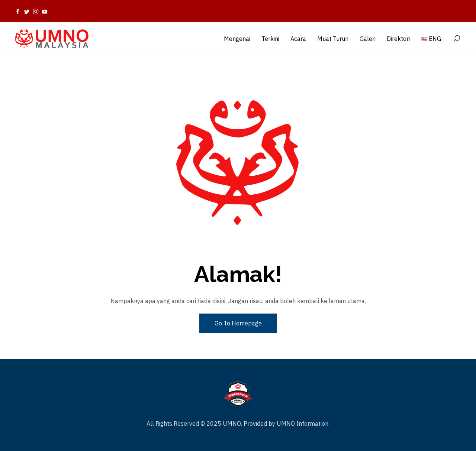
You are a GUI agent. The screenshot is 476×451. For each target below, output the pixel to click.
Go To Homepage (238, 323)
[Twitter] (27, 11)
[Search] (457, 39)
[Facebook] (18, 11)
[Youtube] (45, 11)
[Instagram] (36, 11)
